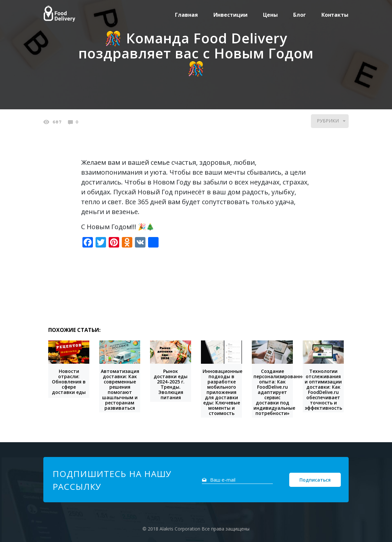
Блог (300, 15)
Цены (271, 15)
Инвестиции (230, 15)
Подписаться (315, 480)
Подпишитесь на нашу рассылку (112, 480)
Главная (186, 15)
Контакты (335, 15)
